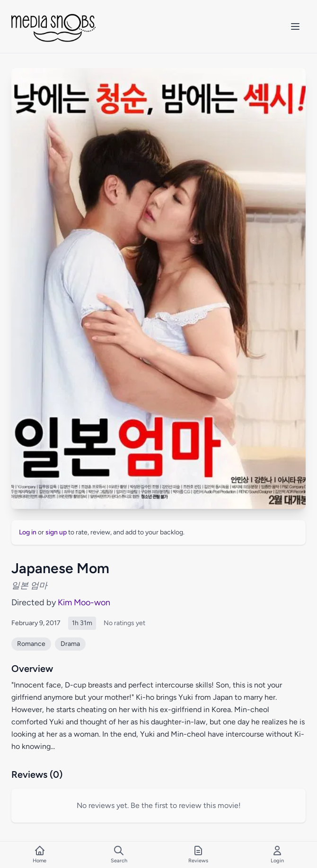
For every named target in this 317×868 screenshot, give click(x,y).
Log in (28, 532)
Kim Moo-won (84, 602)
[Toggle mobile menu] (295, 26)
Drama (70, 644)
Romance (31, 644)
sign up (56, 532)
